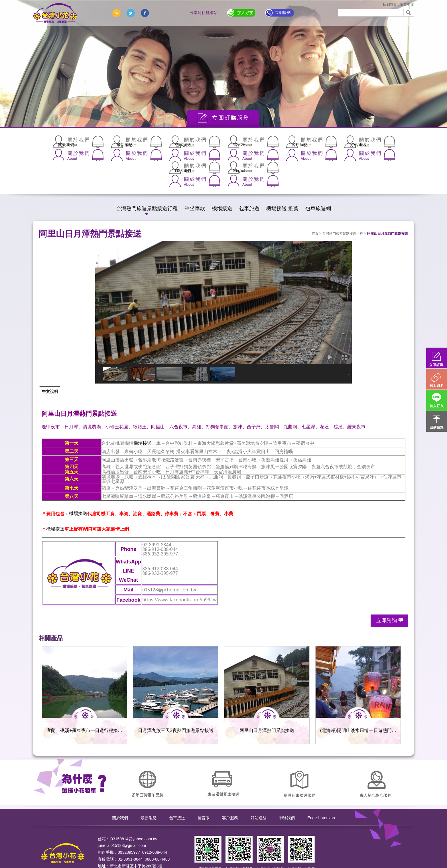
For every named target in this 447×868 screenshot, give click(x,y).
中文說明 (50, 353)
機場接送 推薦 (282, 170)
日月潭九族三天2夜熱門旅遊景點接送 (176, 692)
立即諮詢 (387, 582)
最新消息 (109, 142)
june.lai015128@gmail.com (122, 807)
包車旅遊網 (318, 170)
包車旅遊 (249, 170)
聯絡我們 (338, 142)
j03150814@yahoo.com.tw (133, 800)
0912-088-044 (155, 814)
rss (116, 13)
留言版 (204, 779)
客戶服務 (246, 142)
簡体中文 (407, 5)
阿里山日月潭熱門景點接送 (267, 692)
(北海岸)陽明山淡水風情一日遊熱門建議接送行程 (358, 693)
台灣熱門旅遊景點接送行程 (147, 170)
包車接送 (155, 142)
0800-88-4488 (157, 821)
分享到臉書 (145, 13)
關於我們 (64, 142)
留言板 (201, 142)
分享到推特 (131, 13)
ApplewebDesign (113, 848)
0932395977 (129, 814)
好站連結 (292, 142)
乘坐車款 (195, 170)
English (383, 142)
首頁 (315, 195)
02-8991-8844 (130, 821)
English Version (321, 779)
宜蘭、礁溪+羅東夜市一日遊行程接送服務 (84, 693)
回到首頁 (390, 5)
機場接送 (222, 170)
